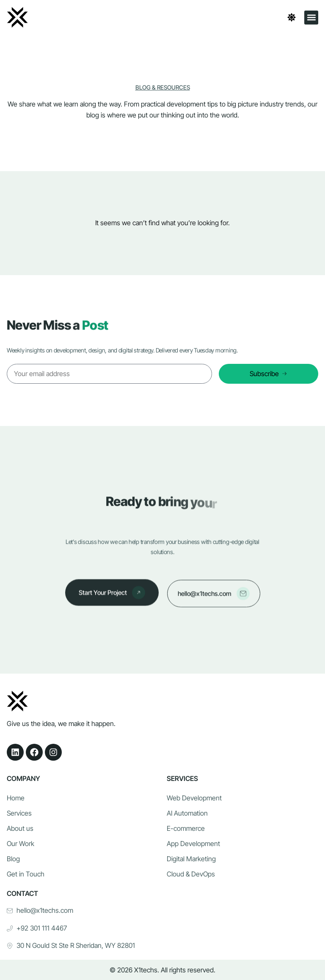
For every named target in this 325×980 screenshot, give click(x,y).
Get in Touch (26, 874)
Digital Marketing (191, 859)
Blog (13, 859)
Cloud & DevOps (191, 874)
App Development (193, 844)
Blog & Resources (163, 87)
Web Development (194, 798)
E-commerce (186, 828)
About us (20, 828)
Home (16, 798)
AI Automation (187, 813)
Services (19, 813)
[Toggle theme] (292, 17)
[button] (311, 18)
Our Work (21, 844)
